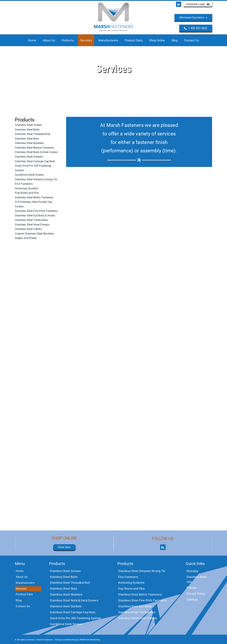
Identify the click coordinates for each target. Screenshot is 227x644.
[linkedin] (179, 4)
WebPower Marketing (90, 640)
